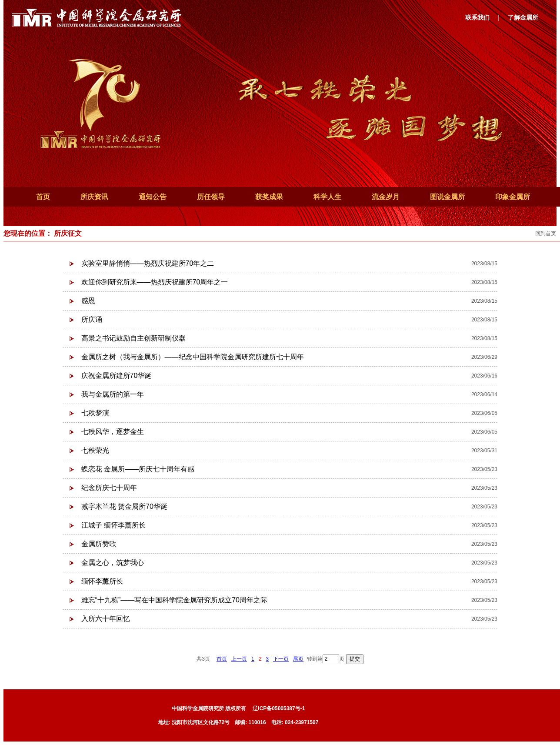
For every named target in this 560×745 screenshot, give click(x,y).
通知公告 (153, 197)
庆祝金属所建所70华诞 (117, 376)
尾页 (298, 659)
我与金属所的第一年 (113, 394)
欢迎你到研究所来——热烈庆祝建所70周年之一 (155, 282)
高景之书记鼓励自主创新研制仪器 (133, 338)
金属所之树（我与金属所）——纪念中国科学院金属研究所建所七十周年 (193, 357)
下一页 (281, 659)
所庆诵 (92, 319)
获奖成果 (269, 197)
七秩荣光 (95, 450)
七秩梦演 (95, 413)
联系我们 (477, 17)
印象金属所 (513, 197)
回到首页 (546, 234)
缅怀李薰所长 (102, 581)
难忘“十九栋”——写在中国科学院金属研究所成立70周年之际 (174, 600)
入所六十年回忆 (106, 619)
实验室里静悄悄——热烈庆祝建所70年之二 (148, 263)
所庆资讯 (94, 197)
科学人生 (327, 197)
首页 (43, 197)
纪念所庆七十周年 (109, 488)
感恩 (88, 301)
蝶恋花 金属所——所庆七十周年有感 (138, 469)
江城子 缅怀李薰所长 (113, 525)
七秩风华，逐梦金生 (113, 432)
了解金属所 (523, 17)
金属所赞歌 (99, 544)
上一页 (239, 659)
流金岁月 (386, 197)
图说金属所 (447, 197)
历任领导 (211, 197)
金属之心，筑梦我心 (113, 563)
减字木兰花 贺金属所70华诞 (124, 506)
